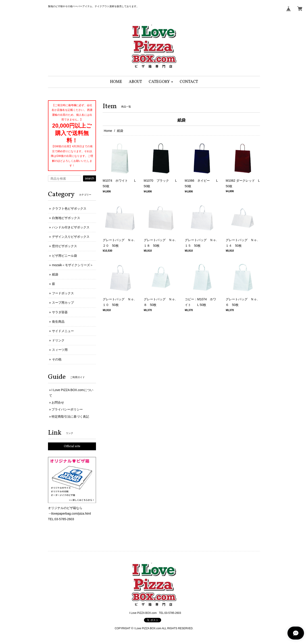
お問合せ (58, 402)
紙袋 (55, 274)
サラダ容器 (60, 312)
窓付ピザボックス (65, 246)
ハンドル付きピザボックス (71, 227)
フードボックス (63, 293)
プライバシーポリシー (67, 409)
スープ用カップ (63, 303)
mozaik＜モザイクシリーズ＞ (73, 265)
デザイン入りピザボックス (71, 237)
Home (108, 131)
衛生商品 (58, 322)
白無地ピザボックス (66, 218)
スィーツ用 (60, 350)
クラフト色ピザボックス (69, 208)
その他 (57, 359)
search (89, 178)
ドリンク (58, 340)
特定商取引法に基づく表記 (70, 417)
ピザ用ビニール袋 (65, 256)
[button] (161, 82)
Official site (72, 446)
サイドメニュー (63, 331)
